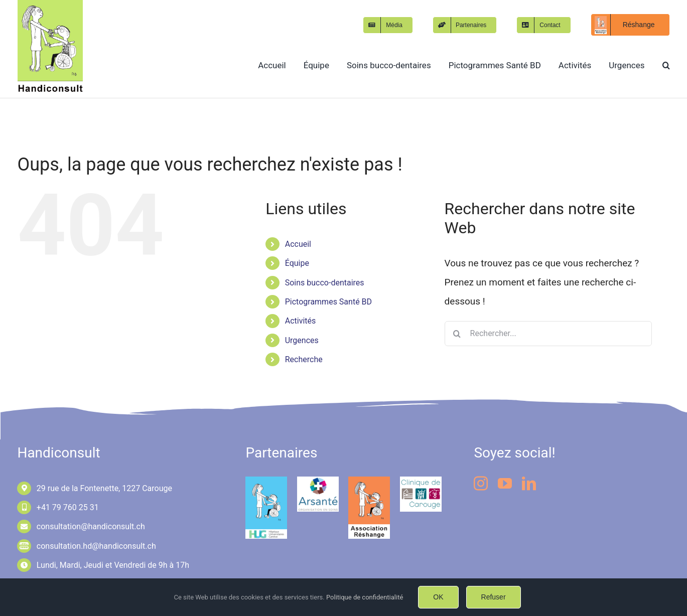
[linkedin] (529, 484)
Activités (301, 321)
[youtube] (505, 484)
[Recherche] (457, 334)
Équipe (297, 263)
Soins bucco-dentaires (325, 283)
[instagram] (481, 484)
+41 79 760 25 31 (68, 507)
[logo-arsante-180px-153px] (318, 481)
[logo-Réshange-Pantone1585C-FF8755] (369, 481)
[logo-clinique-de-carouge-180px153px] (421, 481)
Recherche (304, 359)
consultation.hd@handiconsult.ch (96, 546)
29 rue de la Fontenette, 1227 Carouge (104, 488)
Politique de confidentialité (365, 597)
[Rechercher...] (548, 334)
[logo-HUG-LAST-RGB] (266, 481)
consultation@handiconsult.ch (91, 526)
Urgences (302, 340)
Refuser (494, 597)
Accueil (298, 244)
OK (438, 597)
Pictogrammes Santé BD (328, 302)
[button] (666, 65)
